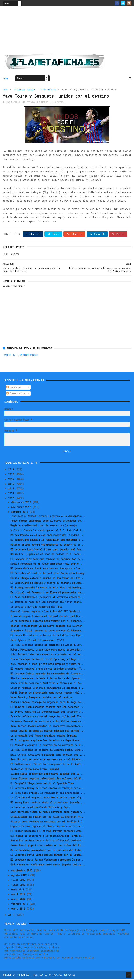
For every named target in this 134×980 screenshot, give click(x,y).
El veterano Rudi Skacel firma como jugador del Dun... (48, 550)
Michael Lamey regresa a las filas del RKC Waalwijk (46, 612)
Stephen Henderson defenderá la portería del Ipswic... (47, 679)
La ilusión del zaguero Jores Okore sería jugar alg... (48, 798)
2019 (12, 470)
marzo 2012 (19, 900)
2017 (12, 475)
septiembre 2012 (22, 871)
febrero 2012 (20, 905)
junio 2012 (19, 885)
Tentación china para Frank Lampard (35, 770)
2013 (12, 494)
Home (5, 79)
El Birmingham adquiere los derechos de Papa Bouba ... (48, 741)
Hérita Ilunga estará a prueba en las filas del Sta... (47, 579)
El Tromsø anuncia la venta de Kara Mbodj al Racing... (48, 588)
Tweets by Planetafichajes (20, 355)
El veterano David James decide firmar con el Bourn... (48, 856)
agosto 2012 (20, 876)
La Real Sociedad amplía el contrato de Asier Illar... (48, 646)
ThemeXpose (23, 976)
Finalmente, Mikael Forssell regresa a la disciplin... (48, 517)
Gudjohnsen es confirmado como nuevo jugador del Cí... (48, 865)
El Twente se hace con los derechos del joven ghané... (48, 603)
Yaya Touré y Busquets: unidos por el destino (41, 698)
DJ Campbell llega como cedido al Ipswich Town (42, 784)
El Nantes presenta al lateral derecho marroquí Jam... (48, 832)
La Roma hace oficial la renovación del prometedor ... (48, 793)
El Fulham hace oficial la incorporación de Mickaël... (48, 765)
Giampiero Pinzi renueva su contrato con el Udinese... (48, 631)
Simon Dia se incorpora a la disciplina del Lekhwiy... (48, 841)
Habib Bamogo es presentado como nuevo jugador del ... (48, 693)
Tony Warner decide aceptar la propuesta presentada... (48, 727)
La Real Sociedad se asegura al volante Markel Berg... (48, 750)
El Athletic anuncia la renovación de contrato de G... (48, 746)
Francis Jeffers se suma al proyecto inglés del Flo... (48, 717)
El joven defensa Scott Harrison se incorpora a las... (48, 569)
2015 (12, 484)
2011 (12, 915)
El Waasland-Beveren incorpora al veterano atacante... (47, 598)
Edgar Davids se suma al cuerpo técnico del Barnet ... (48, 731)
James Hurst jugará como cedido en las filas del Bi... (48, 846)
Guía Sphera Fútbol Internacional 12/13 (37, 641)
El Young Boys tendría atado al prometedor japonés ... (48, 803)
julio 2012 (19, 881)
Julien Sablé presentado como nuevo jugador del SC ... (48, 774)
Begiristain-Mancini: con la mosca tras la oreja (44, 526)
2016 (12, 480)
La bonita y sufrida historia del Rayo (36, 607)
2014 (12, 489)
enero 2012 (19, 909)
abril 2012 (19, 895)
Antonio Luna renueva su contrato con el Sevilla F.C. (47, 822)
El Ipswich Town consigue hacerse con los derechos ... (48, 707)
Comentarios (16, 394)
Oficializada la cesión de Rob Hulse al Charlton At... (48, 817)
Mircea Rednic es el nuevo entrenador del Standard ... (47, 536)
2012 (12, 499)
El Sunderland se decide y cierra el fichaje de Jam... (48, 583)
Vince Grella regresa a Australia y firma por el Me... (48, 684)
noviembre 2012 (22, 508)
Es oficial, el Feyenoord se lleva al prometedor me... (48, 593)
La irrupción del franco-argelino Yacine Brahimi (44, 736)
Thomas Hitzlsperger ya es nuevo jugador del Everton (46, 626)
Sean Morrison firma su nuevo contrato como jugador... (48, 813)
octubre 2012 (20, 512)
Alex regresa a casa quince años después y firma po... (48, 665)
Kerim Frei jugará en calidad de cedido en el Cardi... (48, 555)
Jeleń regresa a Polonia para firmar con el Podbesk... (48, 622)
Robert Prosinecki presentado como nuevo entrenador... (48, 650)
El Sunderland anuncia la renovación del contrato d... (47, 540)
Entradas (14, 388)
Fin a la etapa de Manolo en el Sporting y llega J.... (48, 660)
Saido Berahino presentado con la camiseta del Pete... (48, 851)
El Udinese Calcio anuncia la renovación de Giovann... (48, 674)
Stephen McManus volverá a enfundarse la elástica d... (47, 688)
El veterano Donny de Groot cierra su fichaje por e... (48, 789)
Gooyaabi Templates (64, 976)
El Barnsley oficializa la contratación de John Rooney (47, 574)
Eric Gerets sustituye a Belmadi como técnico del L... (48, 755)
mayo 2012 (18, 890)
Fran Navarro (49, 90)
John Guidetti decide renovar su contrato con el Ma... (48, 655)
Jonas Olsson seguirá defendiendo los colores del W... (48, 779)
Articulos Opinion (25, 90)
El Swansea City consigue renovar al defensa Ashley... (47, 560)
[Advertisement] (67, 32)
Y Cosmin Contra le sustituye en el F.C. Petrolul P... (48, 531)
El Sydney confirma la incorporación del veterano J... (48, 712)
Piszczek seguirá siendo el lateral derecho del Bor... (48, 617)
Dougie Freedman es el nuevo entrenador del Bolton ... (48, 564)
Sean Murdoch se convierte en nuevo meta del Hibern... (48, 760)
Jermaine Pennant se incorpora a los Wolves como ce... (48, 722)
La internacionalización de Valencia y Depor (41, 808)
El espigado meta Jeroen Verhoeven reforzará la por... (48, 860)
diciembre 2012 (22, 503)
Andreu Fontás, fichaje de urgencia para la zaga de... (48, 703)
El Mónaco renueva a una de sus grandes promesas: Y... (48, 669)
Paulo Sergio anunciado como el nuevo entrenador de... (48, 521)
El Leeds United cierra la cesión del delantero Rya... (48, 636)
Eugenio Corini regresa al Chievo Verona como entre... (48, 827)
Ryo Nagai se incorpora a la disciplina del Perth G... (48, 836)
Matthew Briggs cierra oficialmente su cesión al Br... (48, 545)
